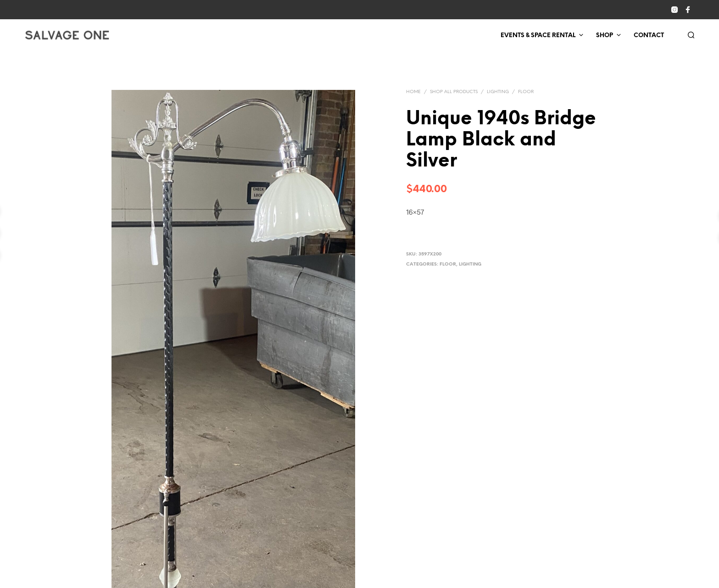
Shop (605, 36)
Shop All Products (454, 92)
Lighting (498, 92)
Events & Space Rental (538, 36)
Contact (649, 36)
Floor (526, 92)
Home (413, 92)
